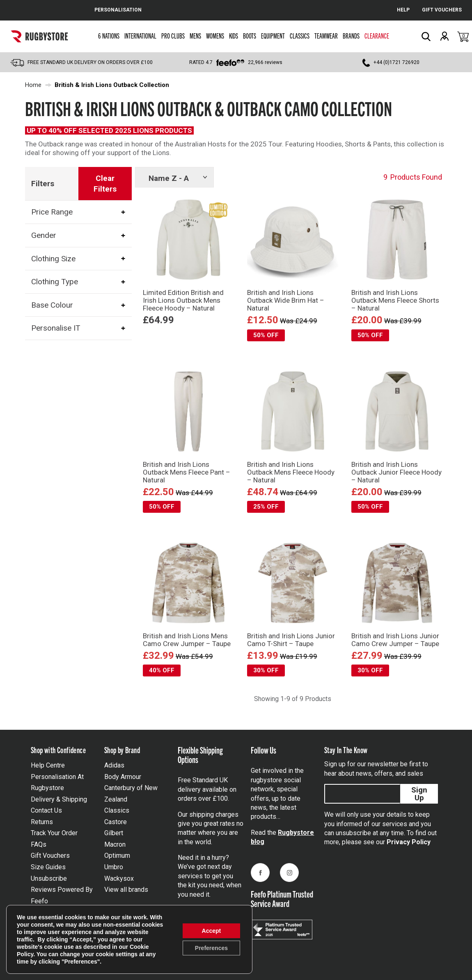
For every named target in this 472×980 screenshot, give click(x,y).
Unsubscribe (49, 878)
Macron (115, 844)
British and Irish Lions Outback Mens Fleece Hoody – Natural (291, 472)
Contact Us (46, 810)
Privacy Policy (409, 842)
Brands (351, 35)
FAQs (39, 844)
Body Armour (123, 777)
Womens (215, 35)
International (140, 35)
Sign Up (419, 794)
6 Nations (109, 35)
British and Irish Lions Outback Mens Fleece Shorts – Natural (395, 300)
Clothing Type (55, 282)
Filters (43, 184)
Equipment (273, 35)
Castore (116, 822)
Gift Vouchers (50, 856)
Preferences (211, 948)
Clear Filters (105, 184)
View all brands (126, 890)
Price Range (52, 212)
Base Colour (52, 305)
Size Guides (48, 867)
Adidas (114, 765)
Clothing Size (53, 259)
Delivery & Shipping (59, 799)
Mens (195, 35)
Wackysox (119, 878)
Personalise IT (56, 328)
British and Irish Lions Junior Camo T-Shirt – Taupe (291, 640)
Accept (212, 931)
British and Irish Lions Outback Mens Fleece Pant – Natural (187, 472)
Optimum (117, 856)
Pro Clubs (173, 35)
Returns (42, 822)
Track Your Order (54, 833)
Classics (300, 35)
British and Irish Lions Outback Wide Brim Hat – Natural (286, 300)
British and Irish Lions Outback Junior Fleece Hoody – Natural (396, 472)
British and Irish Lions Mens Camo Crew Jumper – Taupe (187, 640)
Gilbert (114, 833)
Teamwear (326, 35)
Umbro (114, 867)
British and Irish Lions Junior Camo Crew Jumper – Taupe (395, 640)
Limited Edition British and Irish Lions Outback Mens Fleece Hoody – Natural (183, 300)
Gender (44, 235)
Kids (234, 35)
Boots (250, 35)
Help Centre (48, 765)
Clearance (377, 35)
